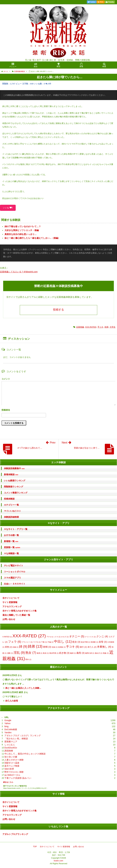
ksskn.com (58, 861)
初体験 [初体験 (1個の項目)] (94, 642)
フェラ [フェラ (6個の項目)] (15, 642)
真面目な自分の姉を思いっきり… (21, 234)
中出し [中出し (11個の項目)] (63, 641)
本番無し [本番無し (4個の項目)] (104, 647)
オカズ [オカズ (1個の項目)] (65, 637)
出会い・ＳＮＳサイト (15, 584)
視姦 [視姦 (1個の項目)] (106, 653)
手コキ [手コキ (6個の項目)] (73, 647)
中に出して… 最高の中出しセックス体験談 (25, 754)
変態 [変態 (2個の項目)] (9, 647)
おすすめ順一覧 (11, 535)
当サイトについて (11, 598)
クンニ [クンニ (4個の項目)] (102, 636)
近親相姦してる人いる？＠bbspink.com (19, 272)
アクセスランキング (12, 606)
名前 (58, 410)
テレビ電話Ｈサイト (14, 566)
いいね (8, 208)
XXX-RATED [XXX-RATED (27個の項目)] (29, 636)
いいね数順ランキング (15, 481)
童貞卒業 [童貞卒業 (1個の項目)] (54, 653)
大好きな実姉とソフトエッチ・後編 (22, 230)
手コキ (100, 327)
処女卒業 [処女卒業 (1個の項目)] (86, 642)
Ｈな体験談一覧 (11, 553)
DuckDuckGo (11, 748)
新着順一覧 (11, 541)
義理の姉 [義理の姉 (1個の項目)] (90, 653)
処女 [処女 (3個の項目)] (76, 642)
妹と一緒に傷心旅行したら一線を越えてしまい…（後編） (32, 238)
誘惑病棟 (9, 751)
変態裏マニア (11, 742)
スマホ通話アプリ (12, 578)
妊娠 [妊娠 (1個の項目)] (16, 647)
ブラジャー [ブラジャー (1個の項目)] (27, 642)
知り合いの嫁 (11, 757)
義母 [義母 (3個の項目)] (81, 653)
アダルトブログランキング (15, 834)
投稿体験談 (9, 499)
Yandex (8, 732)
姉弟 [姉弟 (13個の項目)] (35, 646)
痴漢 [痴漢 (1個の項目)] (40, 653)
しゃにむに (10, 745)
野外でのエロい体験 (14, 772)
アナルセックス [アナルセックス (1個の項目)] (54, 637)
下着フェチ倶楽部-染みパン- (18, 778)
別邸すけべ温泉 (12, 763)
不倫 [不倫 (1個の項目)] (50, 642)
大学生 (113, 327)
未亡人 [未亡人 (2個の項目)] (92, 647)
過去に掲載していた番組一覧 (16, 615)
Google (8, 720)
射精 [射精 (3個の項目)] (47, 647)
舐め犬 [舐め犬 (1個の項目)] (99, 653)
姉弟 (106, 327)
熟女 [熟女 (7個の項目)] (31, 653)
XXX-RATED (91, 327)
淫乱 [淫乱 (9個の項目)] (19, 653)
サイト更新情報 (10, 602)
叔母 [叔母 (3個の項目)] (103, 642)
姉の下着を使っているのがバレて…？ (23, 226)
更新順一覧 (12, 547)
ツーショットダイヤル (15, 572)
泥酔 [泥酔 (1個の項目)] (10, 653)
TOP (35, 847)
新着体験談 (11, 475)
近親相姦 (80, 327)
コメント (6, 379)
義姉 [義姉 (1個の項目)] (73, 653)
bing (6, 726)
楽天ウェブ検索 (12, 766)
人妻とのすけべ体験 (14, 760)
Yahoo (7, 723)
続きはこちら (8, 782)
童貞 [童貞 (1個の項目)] (46, 653)
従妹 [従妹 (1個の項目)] (55, 647)
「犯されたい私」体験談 (16, 739)
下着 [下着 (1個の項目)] (44, 642)
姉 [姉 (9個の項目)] (23, 647)
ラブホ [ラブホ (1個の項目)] (37, 642)
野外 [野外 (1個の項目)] (28, 659)
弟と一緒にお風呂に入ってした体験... (23, 688)
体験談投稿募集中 (14, 468)
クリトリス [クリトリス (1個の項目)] (90, 637)
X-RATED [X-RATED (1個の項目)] (7, 637)
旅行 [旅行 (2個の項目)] (83, 647)
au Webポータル (12, 775)
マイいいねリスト (12, 511)
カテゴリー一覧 (11, 505)
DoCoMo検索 (11, 729)
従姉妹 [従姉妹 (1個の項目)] (62, 647)
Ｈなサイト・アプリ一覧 (16, 529)
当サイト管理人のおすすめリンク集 (19, 611)
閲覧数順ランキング (14, 487)
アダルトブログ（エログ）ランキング (23, 736)
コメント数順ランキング (16, 493)
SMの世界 (9, 769)
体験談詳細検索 (11, 517)
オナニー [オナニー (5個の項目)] (77, 636)
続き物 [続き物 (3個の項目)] (64, 653)
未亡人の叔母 (12, 701)
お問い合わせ (9, 619)
